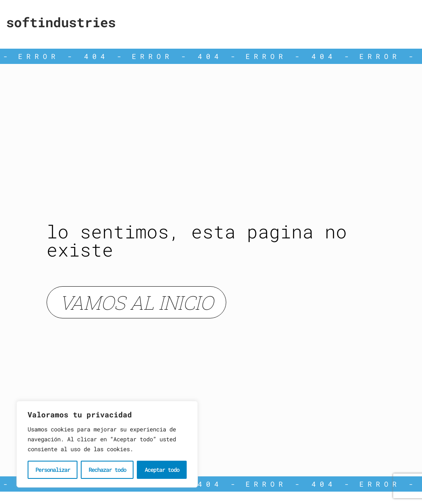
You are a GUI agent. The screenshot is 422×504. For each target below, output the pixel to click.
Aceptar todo (162, 470)
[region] (107, 444)
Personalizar (53, 470)
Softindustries (61, 22)
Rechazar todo (107, 470)
